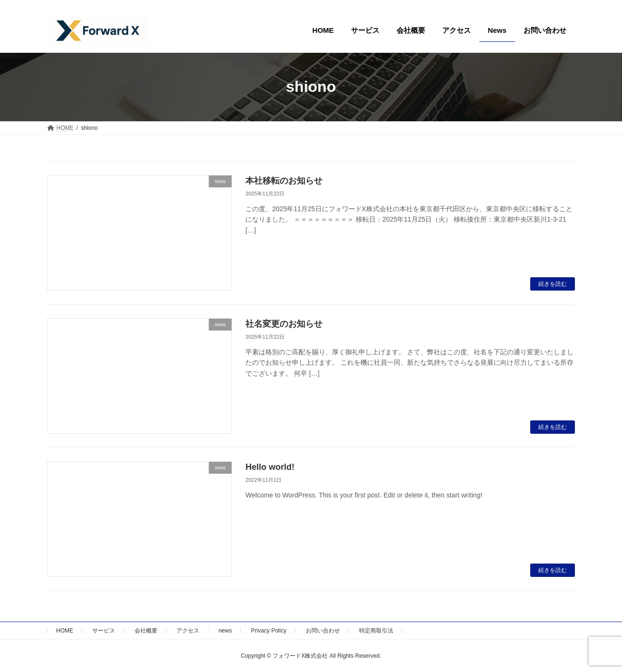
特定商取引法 (376, 631)
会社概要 (146, 631)
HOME (65, 631)
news (225, 631)
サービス (104, 631)
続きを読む (553, 284)
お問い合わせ (323, 631)
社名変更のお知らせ (284, 324)
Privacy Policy (269, 631)
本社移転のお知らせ (284, 181)
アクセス (188, 631)
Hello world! (270, 467)
